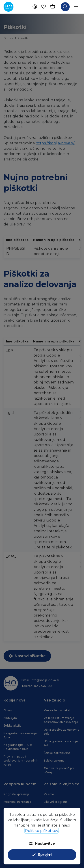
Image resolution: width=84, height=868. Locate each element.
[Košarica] (53, 7)
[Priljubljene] (44, 7)
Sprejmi (42, 855)
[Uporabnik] (35, 7)
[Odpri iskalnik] (65, 7)
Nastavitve (42, 843)
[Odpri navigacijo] (76, 7)
